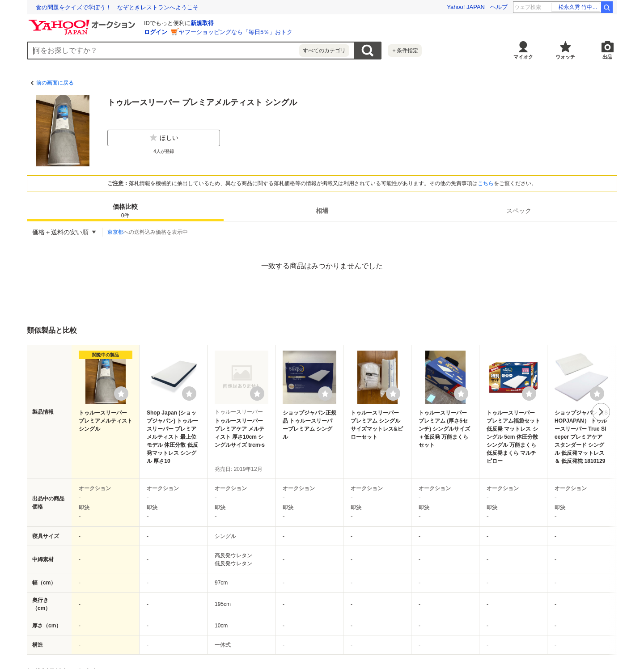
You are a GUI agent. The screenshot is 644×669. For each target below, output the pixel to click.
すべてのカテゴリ (324, 51)
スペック (519, 211)
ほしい (164, 138)
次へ (601, 412)
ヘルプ (499, 7)
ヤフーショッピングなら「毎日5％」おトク (236, 32)
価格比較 (125, 211)
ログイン (156, 32)
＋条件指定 (405, 51)
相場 (322, 211)
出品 (607, 57)
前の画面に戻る (55, 83)
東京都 (115, 232)
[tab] (125, 211)
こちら (486, 183)
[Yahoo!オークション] (83, 22)
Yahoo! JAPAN (466, 7)
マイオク (523, 57)
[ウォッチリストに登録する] (121, 394)
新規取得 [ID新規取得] (202, 23)
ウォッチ (565, 57)
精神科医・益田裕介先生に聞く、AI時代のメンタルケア (108, 7)
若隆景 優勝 (581, 7)
